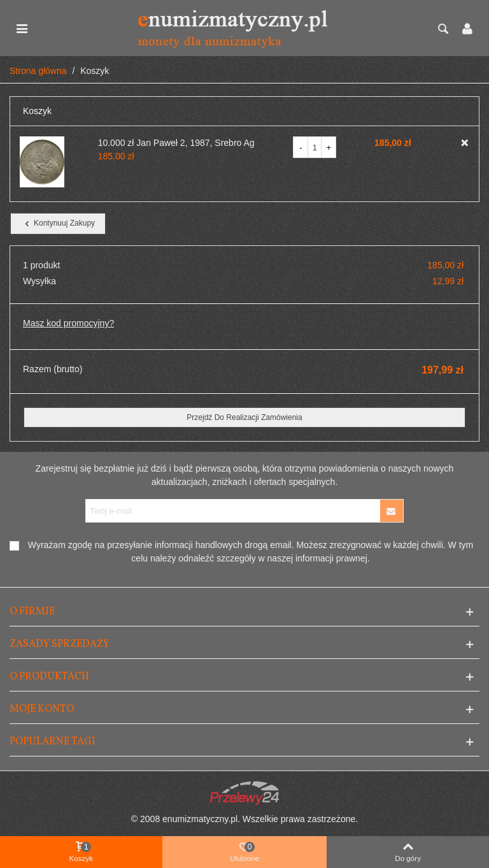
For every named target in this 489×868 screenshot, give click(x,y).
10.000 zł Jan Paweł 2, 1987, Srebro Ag (176, 143)
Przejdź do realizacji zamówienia (244, 417)
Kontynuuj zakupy (59, 224)
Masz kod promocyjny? (68, 323)
